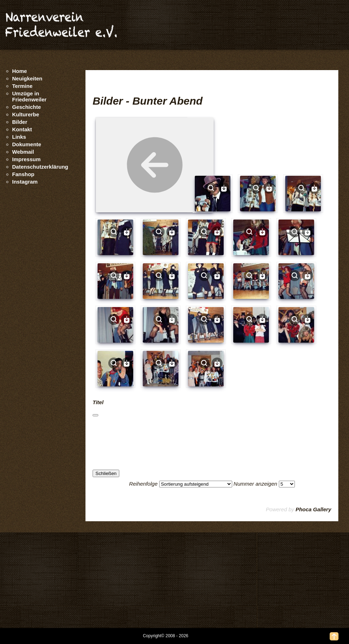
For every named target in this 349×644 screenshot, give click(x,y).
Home (20, 71)
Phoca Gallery (313, 509)
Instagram (25, 182)
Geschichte (27, 107)
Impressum (26, 159)
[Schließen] (95, 415)
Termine (22, 86)
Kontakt (22, 129)
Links (19, 137)
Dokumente (27, 144)
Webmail (23, 152)
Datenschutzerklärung (40, 167)
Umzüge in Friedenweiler (29, 96)
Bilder (20, 122)
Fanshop (23, 174)
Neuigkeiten (27, 78)
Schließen (106, 473)
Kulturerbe (26, 114)
